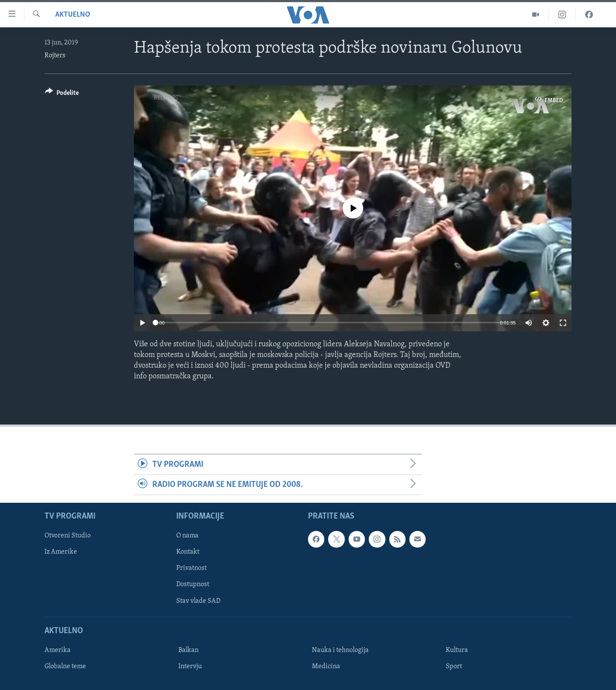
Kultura (457, 650)
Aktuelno (73, 15)
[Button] (62, 94)
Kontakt (188, 552)
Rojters (55, 56)
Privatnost (191, 569)
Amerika (58, 650)
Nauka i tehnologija (340, 650)
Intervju (190, 666)
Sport (454, 666)
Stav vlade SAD (198, 601)
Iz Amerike (61, 552)
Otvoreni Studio (68, 536)
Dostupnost (193, 585)
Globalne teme (65, 666)
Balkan (188, 650)
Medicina (326, 666)
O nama (187, 536)
